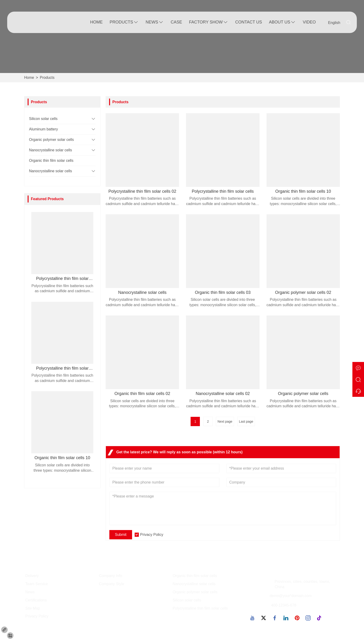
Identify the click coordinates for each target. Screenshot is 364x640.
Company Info (110, 576)
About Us (283, 22)
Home (96, 22)
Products (124, 22)
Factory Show (209, 22)
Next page (225, 421)
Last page (246, 421)
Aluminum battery (44, 129)
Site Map (33, 608)
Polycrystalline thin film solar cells (200, 608)
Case (176, 22)
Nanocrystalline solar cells (50, 150)
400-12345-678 (284, 605)
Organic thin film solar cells (51, 161)
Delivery (32, 576)
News (155, 22)
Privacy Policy (152, 535)
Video (309, 22)
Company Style (112, 584)
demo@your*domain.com (291, 596)
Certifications (36, 600)
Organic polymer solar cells (51, 140)
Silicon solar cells (43, 119)
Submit (121, 535)
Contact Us (249, 22)
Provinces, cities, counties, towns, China (302, 584)
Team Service (37, 584)
